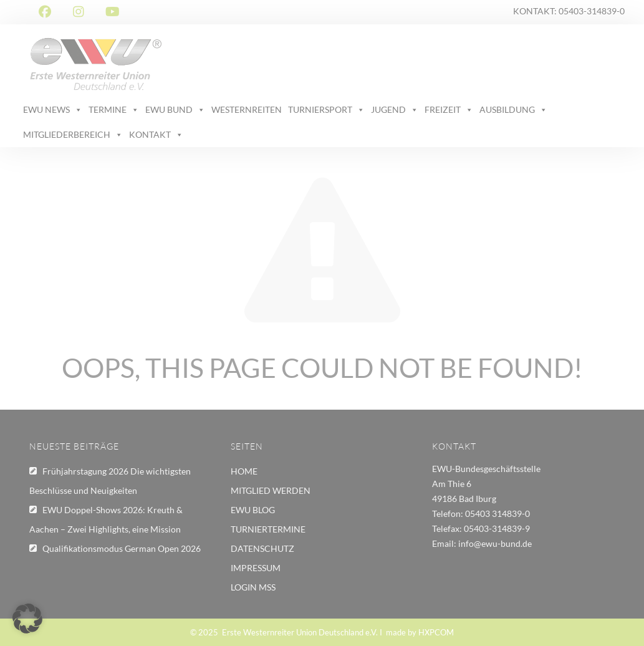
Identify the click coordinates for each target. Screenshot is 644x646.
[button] (27, 619)
